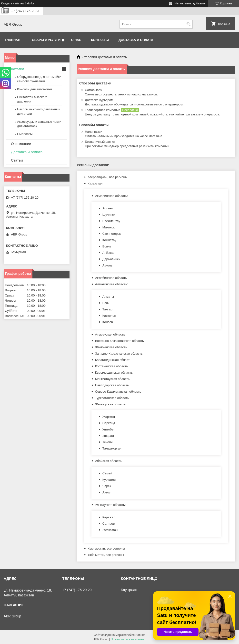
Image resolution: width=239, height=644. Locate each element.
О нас (76, 40)
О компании (21, 144)
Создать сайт (10, 3)
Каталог (18, 69)
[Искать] (188, 24)
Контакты (100, 40)
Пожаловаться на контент (128, 639)
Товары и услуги (45, 40)
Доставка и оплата (136, 40)
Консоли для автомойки (35, 89)
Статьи (17, 160)
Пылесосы (25, 134)
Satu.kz (140, 635)
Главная (13, 40)
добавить (199, 3)
